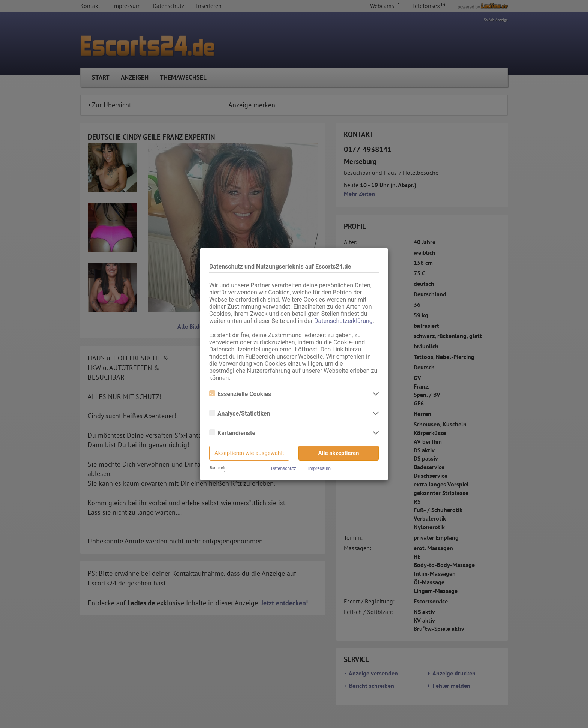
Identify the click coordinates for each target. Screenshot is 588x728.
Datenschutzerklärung (343, 321)
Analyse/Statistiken (240, 414)
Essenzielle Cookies (240, 394)
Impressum (319, 468)
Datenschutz (284, 468)
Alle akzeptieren (339, 453)
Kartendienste (232, 433)
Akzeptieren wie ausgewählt (249, 453)
